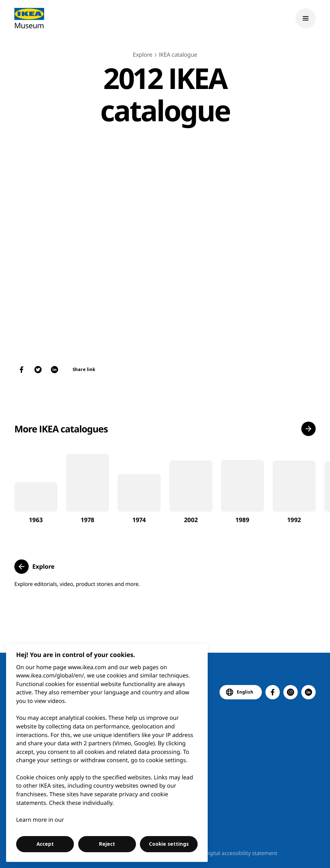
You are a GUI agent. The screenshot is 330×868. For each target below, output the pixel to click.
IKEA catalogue (178, 55)
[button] (308, 429)
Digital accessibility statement (241, 853)
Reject (107, 844)
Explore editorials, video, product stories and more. (77, 584)
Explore (142, 55)
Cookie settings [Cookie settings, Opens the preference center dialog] (169, 844)
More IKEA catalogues (61, 429)
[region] (107, 753)
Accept (45, 844)
